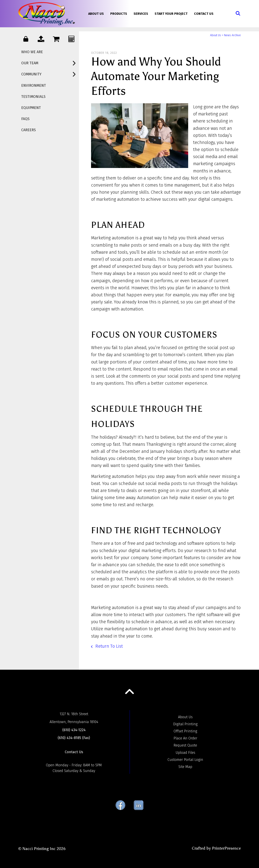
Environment (34, 86)
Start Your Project (171, 14)
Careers (29, 130)
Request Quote (185, 745)
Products (119, 14)
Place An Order (185, 738)
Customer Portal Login (185, 760)
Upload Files (185, 753)
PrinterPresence (226, 848)
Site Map (185, 767)
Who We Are (32, 52)
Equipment (31, 108)
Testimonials (33, 97)
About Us (96, 14)
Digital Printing (185, 724)
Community (50, 74)
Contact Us (204, 14)
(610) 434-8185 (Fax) (74, 738)
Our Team (50, 63)
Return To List (108, 646)
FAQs (25, 119)
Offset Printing (185, 731)
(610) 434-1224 (74, 730)
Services (141, 14)
